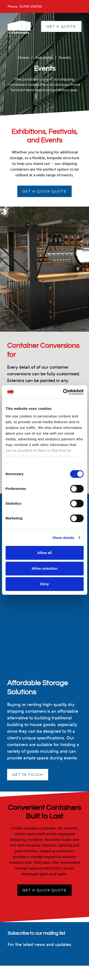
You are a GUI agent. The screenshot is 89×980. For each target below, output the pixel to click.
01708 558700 (31, 7)
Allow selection (44, 568)
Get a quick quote (44, 191)
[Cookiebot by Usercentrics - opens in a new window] (63, 392)
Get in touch (28, 775)
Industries (44, 58)
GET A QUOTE (61, 26)
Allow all (44, 553)
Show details (63, 538)
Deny (44, 584)
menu (65, 3)
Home (24, 58)
